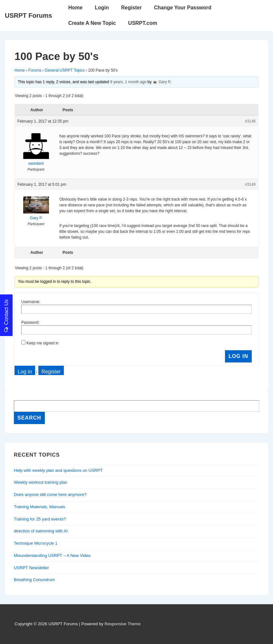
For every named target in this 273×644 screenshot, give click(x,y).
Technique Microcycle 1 (36, 543)
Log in (25, 372)
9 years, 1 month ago (128, 82)
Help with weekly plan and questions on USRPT (58, 470)
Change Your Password (183, 8)
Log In (238, 356)
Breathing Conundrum (34, 580)
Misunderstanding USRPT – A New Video (52, 555)
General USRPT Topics (65, 70)
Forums (35, 70)
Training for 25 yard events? (40, 519)
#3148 (250, 121)
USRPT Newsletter (31, 568)
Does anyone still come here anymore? (50, 495)
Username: (31, 302)
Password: (30, 322)
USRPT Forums (29, 15)
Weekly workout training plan (41, 482)
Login (102, 8)
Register (132, 8)
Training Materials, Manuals (39, 507)
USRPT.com (143, 23)
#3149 (250, 184)
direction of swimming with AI (41, 531)
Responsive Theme (122, 624)
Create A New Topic (92, 23)
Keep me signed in (42, 343)
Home (75, 8)
